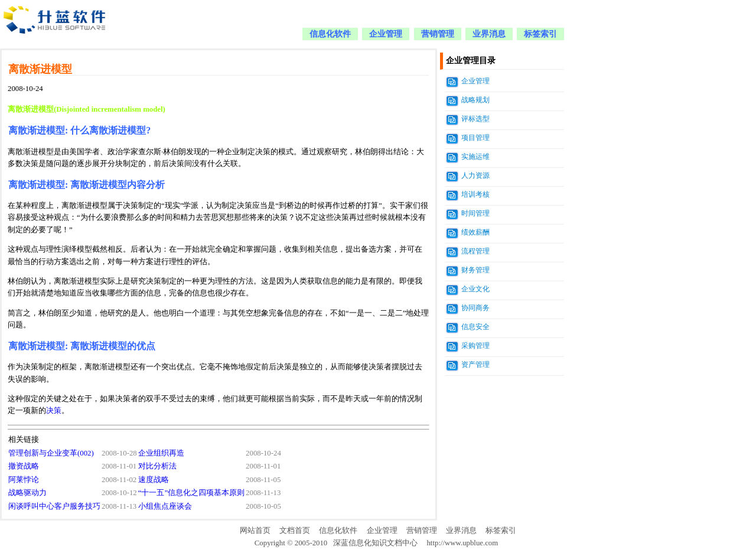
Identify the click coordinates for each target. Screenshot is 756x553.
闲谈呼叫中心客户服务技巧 (54, 506)
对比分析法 (157, 466)
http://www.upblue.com (462, 543)
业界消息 (489, 34)
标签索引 (540, 34)
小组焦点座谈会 (165, 506)
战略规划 (475, 100)
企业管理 (386, 34)
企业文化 (475, 289)
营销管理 (438, 34)
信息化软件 (330, 34)
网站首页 (255, 531)
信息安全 (475, 327)
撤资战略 (24, 466)
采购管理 (475, 346)
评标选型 (475, 119)
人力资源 (475, 175)
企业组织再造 (161, 453)
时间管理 (475, 213)
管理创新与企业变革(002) (51, 453)
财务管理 (475, 270)
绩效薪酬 (475, 232)
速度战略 (154, 480)
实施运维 (475, 157)
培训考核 (475, 194)
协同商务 (475, 308)
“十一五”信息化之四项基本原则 (191, 493)
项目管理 (475, 138)
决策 (54, 411)
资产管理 (475, 365)
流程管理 (475, 251)
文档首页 (295, 531)
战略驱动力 (27, 493)
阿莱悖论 (24, 480)
